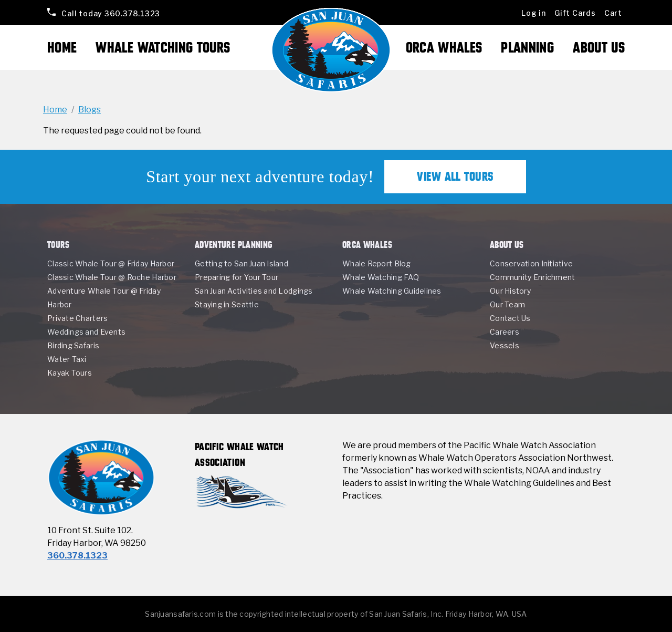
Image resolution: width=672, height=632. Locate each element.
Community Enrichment (532, 277)
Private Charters (77, 318)
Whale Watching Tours (163, 48)
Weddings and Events (86, 332)
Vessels (505, 345)
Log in (534, 13)
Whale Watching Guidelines (392, 291)
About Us (599, 48)
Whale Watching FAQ (381, 277)
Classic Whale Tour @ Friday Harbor (111, 263)
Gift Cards (575, 13)
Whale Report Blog (377, 263)
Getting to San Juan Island (241, 263)
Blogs (90, 110)
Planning (527, 48)
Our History (510, 291)
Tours (59, 245)
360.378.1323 (110, 13)
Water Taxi (67, 359)
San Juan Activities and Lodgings (254, 291)
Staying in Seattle (227, 304)
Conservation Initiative (531, 263)
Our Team (507, 304)
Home (62, 48)
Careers (505, 332)
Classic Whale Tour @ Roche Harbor (112, 277)
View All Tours (455, 177)
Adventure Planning (233, 245)
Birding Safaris (73, 345)
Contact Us (510, 318)
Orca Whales (444, 48)
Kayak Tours (70, 373)
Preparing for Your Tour (237, 277)
